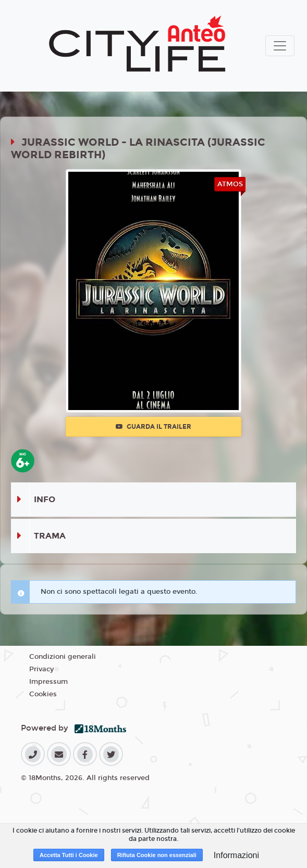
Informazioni (236, 855)
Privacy (41, 669)
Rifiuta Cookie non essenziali (157, 855)
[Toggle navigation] (280, 46)
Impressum (48, 682)
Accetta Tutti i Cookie (69, 855)
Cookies (43, 694)
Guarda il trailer (153, 427)
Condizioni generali (63, 657)
